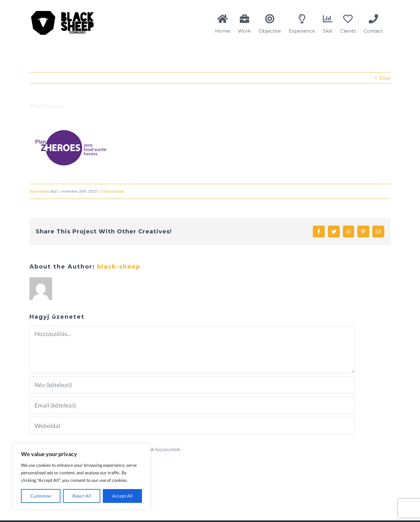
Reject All (82, 496)
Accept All (122, 496)
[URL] (192, 426)
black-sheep (39, 191)
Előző (385, 78)
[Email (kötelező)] (192, 405)
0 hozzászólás (113, 191)
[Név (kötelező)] (192, 385)
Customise (41, 496)
